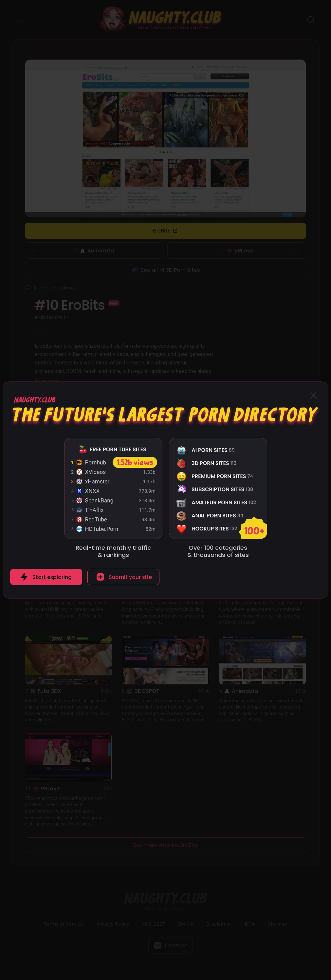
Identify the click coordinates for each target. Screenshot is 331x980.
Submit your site (130, 577)
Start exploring (52, 577)
